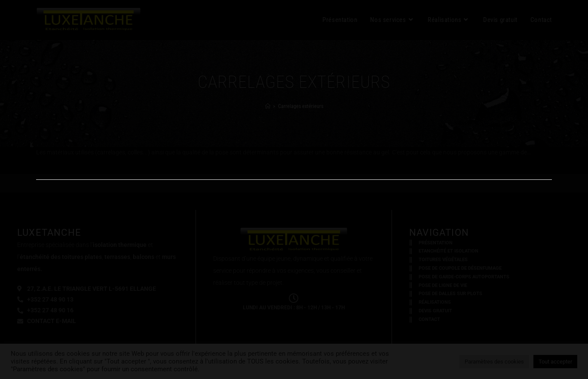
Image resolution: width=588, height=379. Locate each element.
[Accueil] (268, 106)
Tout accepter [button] (555, 362)
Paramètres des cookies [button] (494, 362)
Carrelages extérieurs (301, 106)
